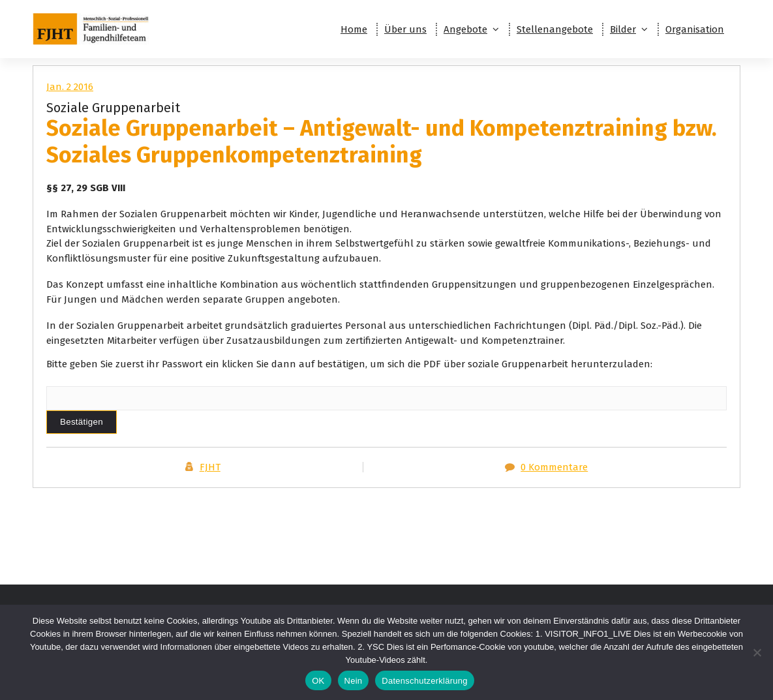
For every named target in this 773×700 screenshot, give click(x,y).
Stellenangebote (555, 29)
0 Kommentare (554, 467)
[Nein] (757, 652)
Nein (354, 681)
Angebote (465, 29)
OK (318, 681)
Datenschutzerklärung (424, 681)
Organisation (695, 29)
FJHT (210, 467)
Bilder (623, 29)
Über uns (405, 29)
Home (354, 29)
